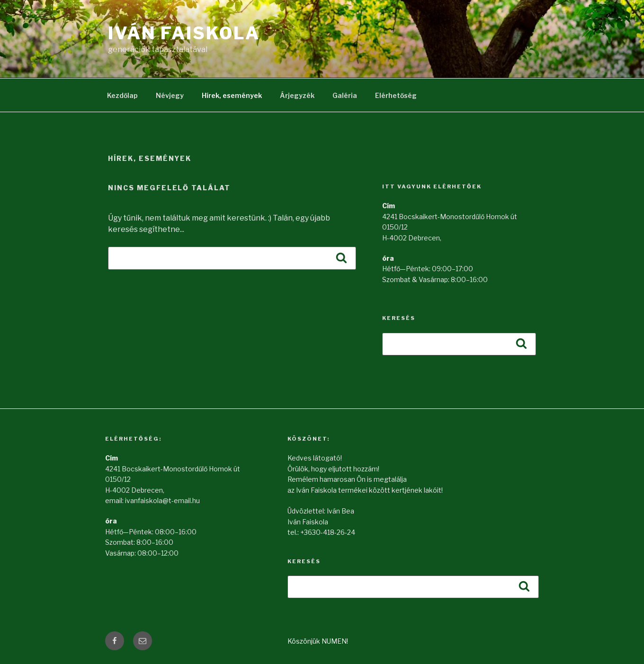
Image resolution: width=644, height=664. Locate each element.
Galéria (345, 95)
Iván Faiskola (184, 33)
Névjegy (170, 95)
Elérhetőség (396, 95)
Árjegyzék (297, 95)
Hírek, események (232, 95)
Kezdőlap (122, 95)
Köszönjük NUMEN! (318, 641)
